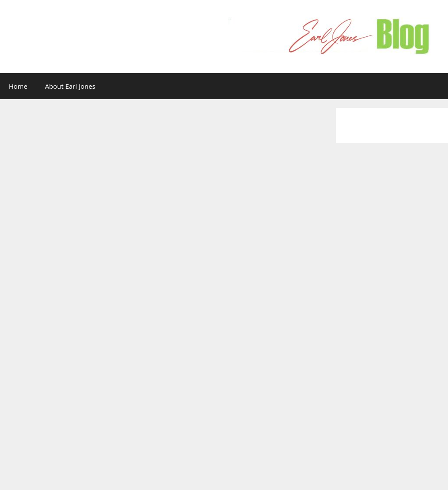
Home (18, 86)
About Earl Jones (70, 86)
